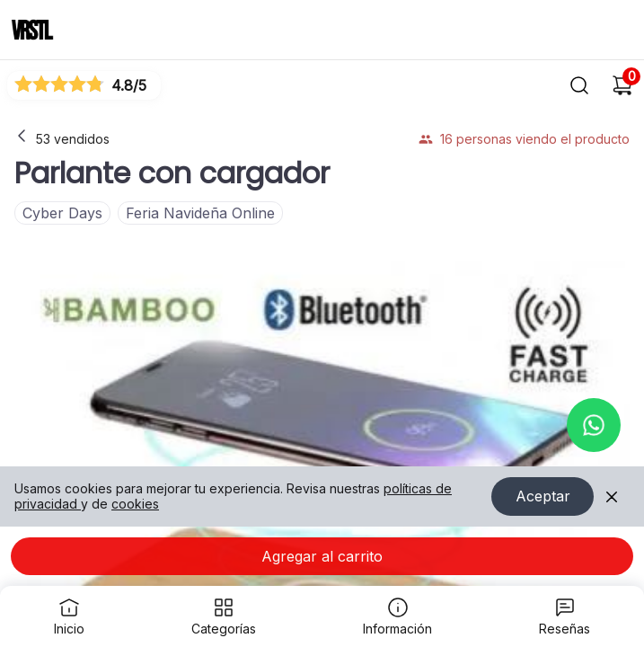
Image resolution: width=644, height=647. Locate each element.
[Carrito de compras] (622, 85)
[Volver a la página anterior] (22, 136)
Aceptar (543, 497)
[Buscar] (579, 85)
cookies (135, 504)
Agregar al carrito (322, 556)
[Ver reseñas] (84, 85)
